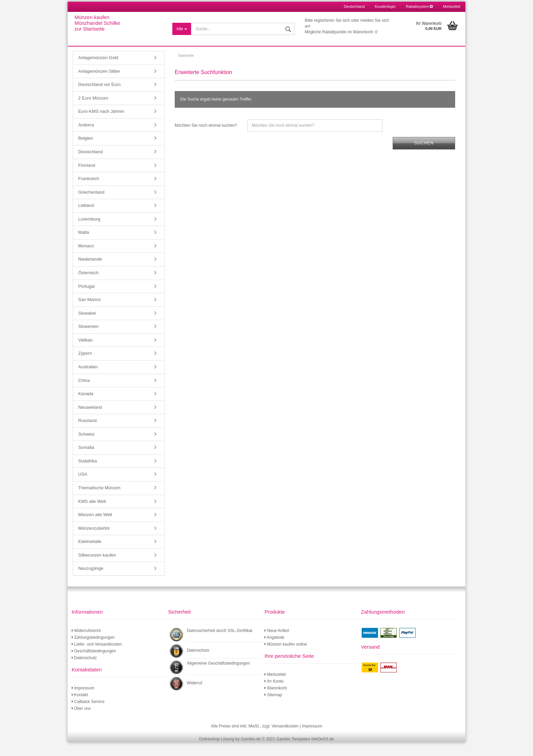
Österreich (88, 286)
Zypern (85, 367)
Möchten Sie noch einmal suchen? (206, 139)
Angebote (274, 651)
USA (83, 488)
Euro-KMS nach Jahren (101, 125)
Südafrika (88, 474)
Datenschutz (84, 671)
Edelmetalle (90, 555)
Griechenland (91, 206)
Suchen (424, 157)
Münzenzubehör (94, 542)
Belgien (85, 152)
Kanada (86, 407)
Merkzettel (452, 6)
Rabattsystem (419, 6)
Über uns (81, 722)
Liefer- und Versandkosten (97, 658)
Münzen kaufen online (286, 658)
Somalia (86, 461)
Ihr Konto (274, 695)
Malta (84, 246)
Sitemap (273, 708)
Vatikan (85, 354)
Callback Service (88, 715)
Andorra (86, 138)
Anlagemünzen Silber (99, 85)
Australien (88, 380)
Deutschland (90, 165)
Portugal (86, 300)
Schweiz (86, 448)
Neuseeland (90, 421)
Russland (87, 434)
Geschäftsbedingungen (94, 665)
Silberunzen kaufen (97, 569)
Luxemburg (89, 233)
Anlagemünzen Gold (98, 71)
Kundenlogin (385, 6)
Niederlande (90, 273)
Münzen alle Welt (95, 528)
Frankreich (89, 192)
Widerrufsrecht (86, 644)
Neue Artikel (277, 644)
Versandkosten (285, 740)
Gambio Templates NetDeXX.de (305, 753)
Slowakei (87, 327)
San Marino (89, 313)
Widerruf (194, 697)
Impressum (83, 702)
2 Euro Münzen (93, 112)
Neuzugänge (91, 582)
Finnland (87, 179)
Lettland (86, 219)
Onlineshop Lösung (217, 753)
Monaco (86, 259)
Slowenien (88, 340)
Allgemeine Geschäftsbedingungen (218, 677)
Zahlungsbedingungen (93, 651)
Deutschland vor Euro (99, 98)
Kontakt (80, 708)
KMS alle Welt (92, 515)
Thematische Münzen (99, 501)
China (84, 394)
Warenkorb (276, 702)
